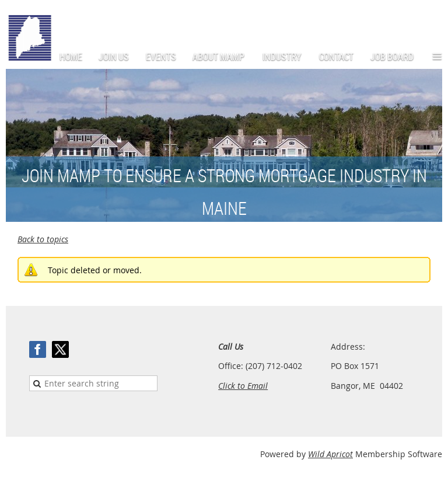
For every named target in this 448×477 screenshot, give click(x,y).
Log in (430, 17)
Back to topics (43, 239)
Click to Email (243, 386)
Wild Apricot (330, 454)
